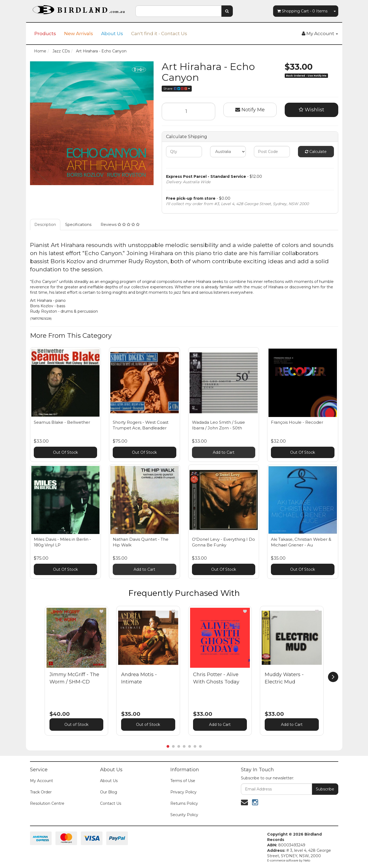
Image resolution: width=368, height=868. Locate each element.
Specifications (78, 225)
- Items (302, 11)
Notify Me (250, 110)
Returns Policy (184, 803)
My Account (42, 781)
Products (45, 34)
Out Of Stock (65, 452)
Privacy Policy (183, 792)
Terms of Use (183, 781)
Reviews (120, 225)
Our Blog (109, 792)
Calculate (316, 152)
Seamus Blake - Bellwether (62, 422)
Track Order (41, 792)
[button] (101, 611)
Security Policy (184, 815)
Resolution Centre (47, 803)
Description (45, 225)
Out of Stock (76, 725)
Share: (177, 89)
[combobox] (178, 11)
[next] (333, 677)
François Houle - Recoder (297, 422)
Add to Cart (224, 452)
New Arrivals (79, 34)
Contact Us (111, 803)
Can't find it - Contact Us (159, 34)
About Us (112, 34)
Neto (307, 860)
